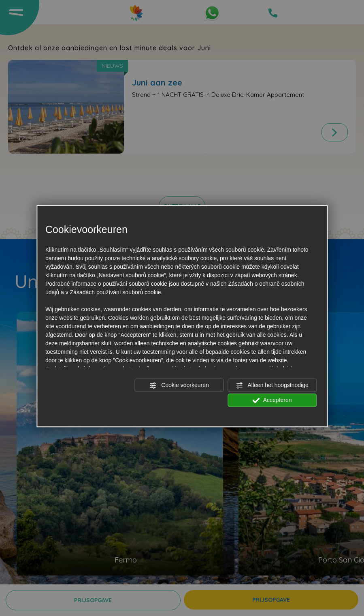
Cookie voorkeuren (179, 385)
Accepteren (272, 400)
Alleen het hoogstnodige (272, 385)
